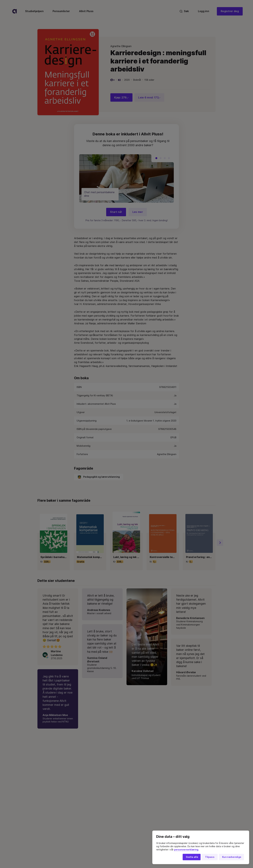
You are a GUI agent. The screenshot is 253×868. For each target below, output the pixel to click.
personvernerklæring (186, 850)
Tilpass (210, 857)
